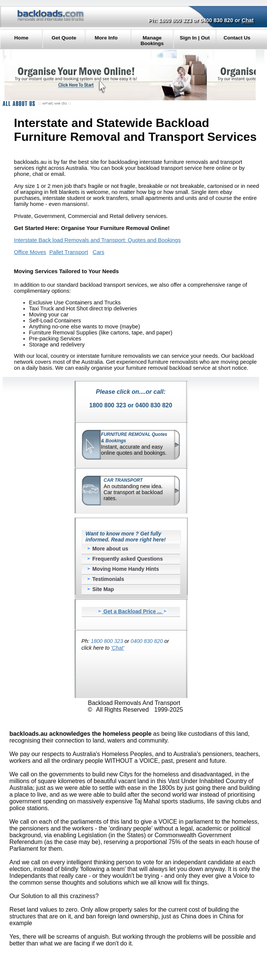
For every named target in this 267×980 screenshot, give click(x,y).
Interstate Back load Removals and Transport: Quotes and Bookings (97, 240)
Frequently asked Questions (125, 559)
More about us (108, 549)
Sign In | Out (195, 38)
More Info (106, 38)
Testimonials (105, 579)
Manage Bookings (152, 41)
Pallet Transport (69, 252)
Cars (98, 252)
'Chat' (118, 648)
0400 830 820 (217, 20)
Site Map (100, 589)
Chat (248, 20)
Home (21, 38)
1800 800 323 (175, 20)
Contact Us (237, 38)
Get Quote (64, 38)
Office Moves (30, 252)
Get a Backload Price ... (133, 611)
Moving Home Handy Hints (123, 569)
